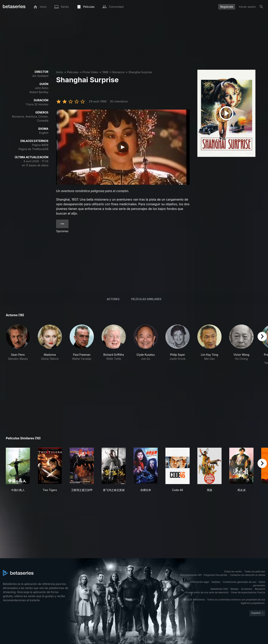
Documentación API (191, 575)
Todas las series (233, 571)
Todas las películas (255, 571)
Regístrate (227, 7)
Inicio (60, 72)
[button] (18, 345)
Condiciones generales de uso (240, 582)
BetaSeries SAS (219, 589)
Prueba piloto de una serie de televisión (207, 592)
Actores (113, 299)
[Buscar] (261, 7)
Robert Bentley (39, 92)
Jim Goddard (40, 76)
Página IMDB (40, 145)
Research (260, 589)
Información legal (199, 582)
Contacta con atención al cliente (247, 575)
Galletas (216, 582)
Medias (234, 589)
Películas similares (146, 299)
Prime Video (90, 72)
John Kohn (42, 88)
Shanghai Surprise (140, 72)
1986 (105, 72)
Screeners (247, 589)
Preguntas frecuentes (216, 575)
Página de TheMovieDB (33, 149)
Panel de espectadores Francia (248, 592)
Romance (118, 72)
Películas (73, 72)
